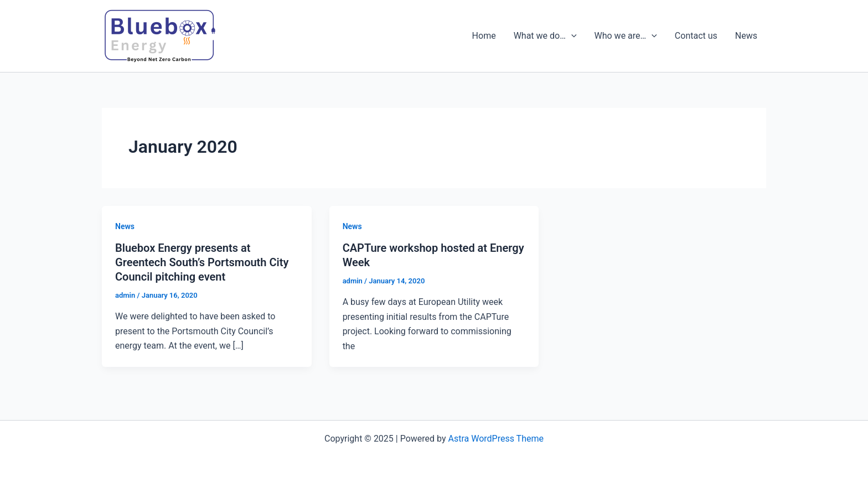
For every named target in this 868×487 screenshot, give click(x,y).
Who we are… (626, 36)
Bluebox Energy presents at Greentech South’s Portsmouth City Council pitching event (202, 262)
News (746, 36)
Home (484, 36)
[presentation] (571, 36)
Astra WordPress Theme (496, 439)
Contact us (696, 36)
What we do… (545, 36)
